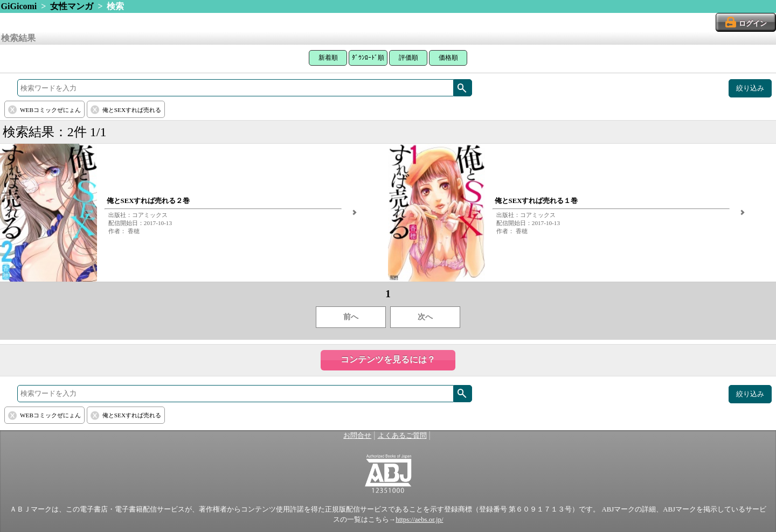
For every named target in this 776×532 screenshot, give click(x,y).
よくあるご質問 (402, 436)
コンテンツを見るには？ (388, 359)
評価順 (408, 58)
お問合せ (357, 436)
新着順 (328, 58)
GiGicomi (19, 6)
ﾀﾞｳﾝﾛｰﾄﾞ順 (368, 58)
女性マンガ (72, 6)
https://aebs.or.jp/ (419, 520)
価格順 (448, 58)
